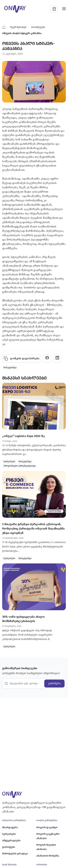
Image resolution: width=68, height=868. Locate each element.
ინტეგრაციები (11, 841)
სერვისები (9, 834)
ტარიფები (9, 847)
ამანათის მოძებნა (48, 856)
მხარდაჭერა (10, 827)
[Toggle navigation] (64, 9)
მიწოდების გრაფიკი (15, 854)
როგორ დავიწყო (47, 827)
